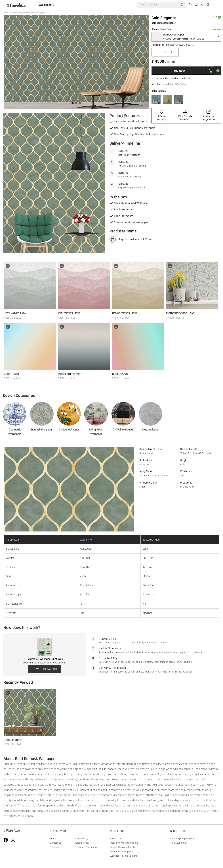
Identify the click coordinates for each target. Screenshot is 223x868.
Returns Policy (82, 843)
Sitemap (54, 847)
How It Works (117, 839)
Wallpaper (45, 5)
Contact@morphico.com (182, 839)
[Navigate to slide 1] (73, 103)
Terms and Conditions (86, 847)
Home (6, 13)
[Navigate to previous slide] (8, 62)
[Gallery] (76, 62)
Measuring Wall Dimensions (124, 843)
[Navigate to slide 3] (80, 103)
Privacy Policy (81, 839)
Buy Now (179, 71)
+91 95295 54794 (179, 843)
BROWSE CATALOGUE (45, 669)
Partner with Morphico (121, 852)
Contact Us (56, 843)
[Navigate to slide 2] (76, 103)
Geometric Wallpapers (18, 13)
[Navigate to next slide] (144, 62)
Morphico (17, 5)
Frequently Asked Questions (124, 847)
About (53, 839)
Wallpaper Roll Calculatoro (123, 856)
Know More (216, 29)
